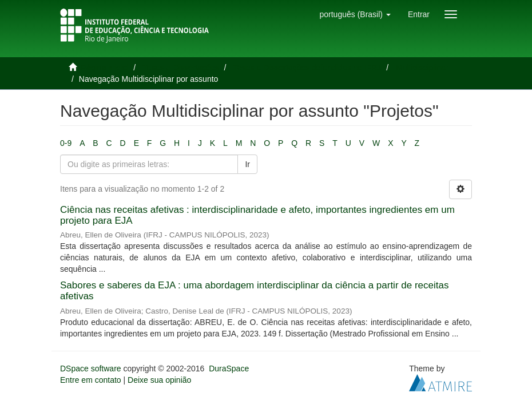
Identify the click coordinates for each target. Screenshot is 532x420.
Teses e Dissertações (181, 68)
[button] (355, 14)
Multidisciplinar (422, 68)
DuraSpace (229, 369)
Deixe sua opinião (159, 380)
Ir (247, 164)
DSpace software (91, 369)
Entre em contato (91, 380)
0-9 (66, 143)
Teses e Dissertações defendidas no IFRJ (307, 68)
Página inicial (105, 68)
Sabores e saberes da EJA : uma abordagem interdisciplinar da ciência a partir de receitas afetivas (254, 291)
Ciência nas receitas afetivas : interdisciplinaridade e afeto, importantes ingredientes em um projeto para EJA (257, 215)
